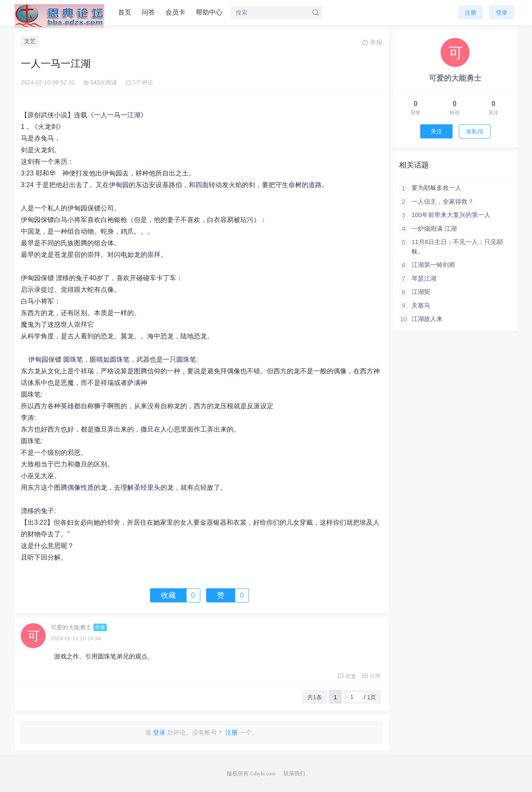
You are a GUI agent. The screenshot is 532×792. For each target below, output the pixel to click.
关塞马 (421, 305)
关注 (436, 131)
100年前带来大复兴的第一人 (451, 215)
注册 (470, 12)
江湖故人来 (427, 319)
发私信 (475, 131)
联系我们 (294, 773)
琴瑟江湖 (424, 278)
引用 (371, 676)
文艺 (30, 41)
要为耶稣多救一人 (436, 188)
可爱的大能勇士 (71, 627)
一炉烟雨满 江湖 (434, 228)
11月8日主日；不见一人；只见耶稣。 (457, 247)
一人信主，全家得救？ (443, 201)
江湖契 (421, 292)
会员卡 (175, 12)
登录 (502, 12)
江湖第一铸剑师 (433, 265)
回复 (347, 676)
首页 (125, 12)
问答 (148, 12)
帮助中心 (209, 12)
